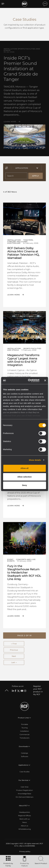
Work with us (24, 819)
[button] (24, 636)
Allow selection (24, 477)
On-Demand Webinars (24, 797)
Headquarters (24, 812)
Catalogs (24, 753)
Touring (25, 728)
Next (14, 656)
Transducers (25, 738)
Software (25, 756)
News (25, 822)
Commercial (24, 734)
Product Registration (24, 790)
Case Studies (25, 772)
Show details (35, 460)
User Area (24, 787)
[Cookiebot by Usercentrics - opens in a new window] (29, 381)
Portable (25, 724)
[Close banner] (45, 381)
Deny (24, 485)
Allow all (24, 468)
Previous (14, 650)
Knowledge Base (24, 794)
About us (24, 826)
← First (14, 644)
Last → (14, 662)
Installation (24, 731)
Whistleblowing (25, 829)
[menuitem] (25, 851)
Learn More (10, 122)
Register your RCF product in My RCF (38, 690)
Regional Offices (24, 816)
